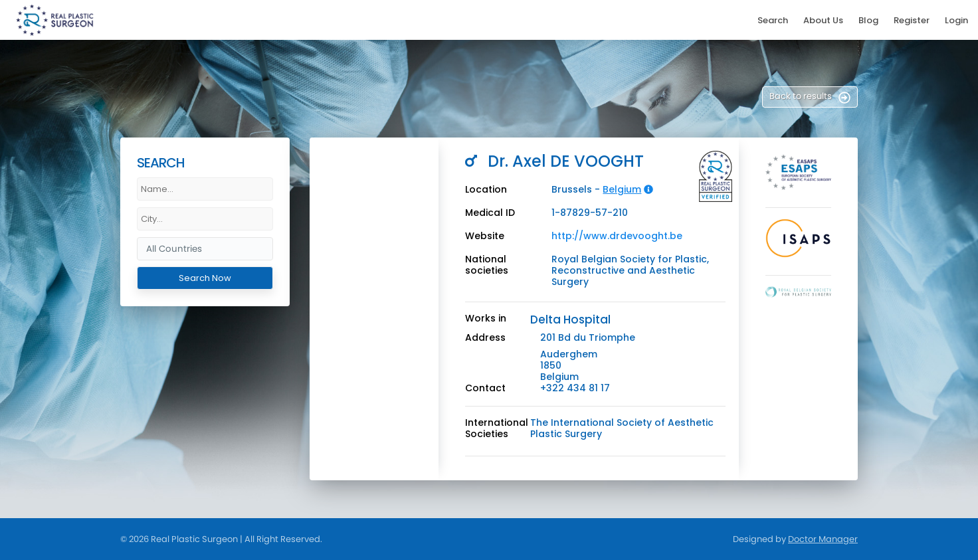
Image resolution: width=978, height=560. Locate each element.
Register (912, 20)
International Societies (497, 428)
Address (485, 338)
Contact (485, 388)
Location (486, 190)
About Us (823, 20)
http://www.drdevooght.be (617, 236)
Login (956, 20)
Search (773, 20)
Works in (486, 319)
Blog (868, 20)
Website (485, 236)
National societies (487, 265)
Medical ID (490, 213)
